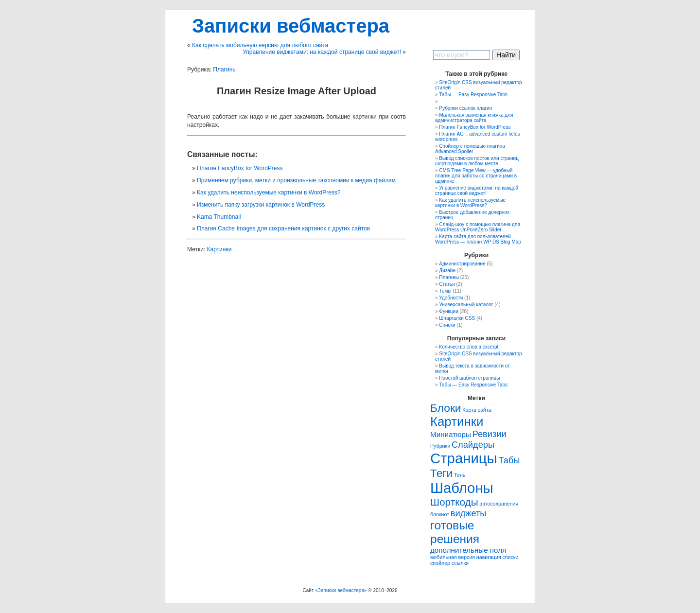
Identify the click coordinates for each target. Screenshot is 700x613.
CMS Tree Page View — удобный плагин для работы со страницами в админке (476, 176)
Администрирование (462, 264)
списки (510, 557)
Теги (441, 473)
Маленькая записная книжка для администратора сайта (474, 118)
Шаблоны (462, 488)
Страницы (464, 458)
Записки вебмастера (291, 26)
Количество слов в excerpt (469, 347)
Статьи (447, 284)
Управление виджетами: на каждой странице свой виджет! (322, 52)
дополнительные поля (468, 550)
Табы (509, 460)
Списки (447, 325)
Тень (460, 475)
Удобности (451, 298)
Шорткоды (454, 502)
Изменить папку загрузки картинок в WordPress (261, 205)
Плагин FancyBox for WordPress (240, 168)
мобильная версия (453, 557)
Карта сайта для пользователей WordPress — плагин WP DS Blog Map (478, 239)
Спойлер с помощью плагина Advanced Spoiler (470, 149)
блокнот (440, 514)
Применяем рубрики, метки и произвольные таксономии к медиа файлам (296, 180)
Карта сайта (477, 410)
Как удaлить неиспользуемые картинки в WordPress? (269, 193)
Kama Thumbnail (219, 217)
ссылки (460, 563)
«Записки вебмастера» (341, 590)
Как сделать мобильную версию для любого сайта (260, 45)
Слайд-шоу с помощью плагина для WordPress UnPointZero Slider (478, 227)
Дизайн (447, 271)
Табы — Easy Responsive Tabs (473, 95)
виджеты (469, 513)
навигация (489, 557)
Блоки (446, 408)
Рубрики (440, 446)
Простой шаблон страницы (469, 378)
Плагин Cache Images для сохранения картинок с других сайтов (283, 228)
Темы (445, 291)
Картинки (219, 249)
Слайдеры (473, 445)
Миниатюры (451, 434)
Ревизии (490, 434)
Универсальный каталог (466, 305)
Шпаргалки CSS (457, 318)
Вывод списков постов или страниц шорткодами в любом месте (477, 161)
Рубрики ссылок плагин (465, 108)
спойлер (440, 563)
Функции (448, 311)
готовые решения (455, 532)
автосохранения (499, 504)
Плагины (225, 70)
